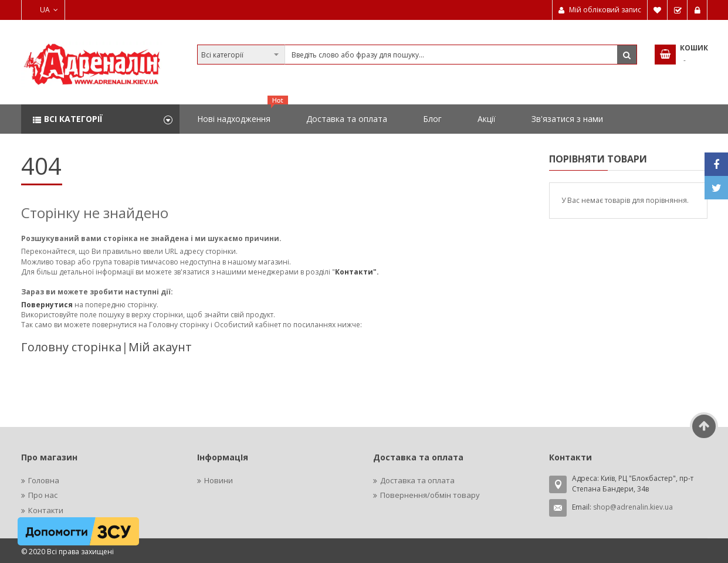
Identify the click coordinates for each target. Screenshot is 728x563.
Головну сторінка (71, 347)
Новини (219, 480)
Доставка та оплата (417, 480)
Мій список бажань (658, 10)
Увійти (697, 10)
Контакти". (357, 272)
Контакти (46, 510)
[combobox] (417, 55)
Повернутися (48, 305)
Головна (44, 480)
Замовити (678, 10)
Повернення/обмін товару (430, 495)
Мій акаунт (160, 347)
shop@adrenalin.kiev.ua (633, 507)
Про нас (43, 495)
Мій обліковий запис (605, 10)
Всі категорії (73, 119)
